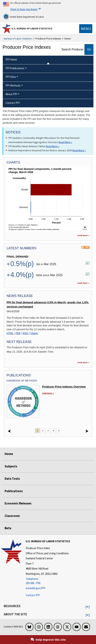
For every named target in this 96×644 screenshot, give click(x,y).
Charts (34, 333)
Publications (14, 491)
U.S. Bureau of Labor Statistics (32, 28)
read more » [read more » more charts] (83, 235)
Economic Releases (18, 503)
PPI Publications (15, 68)
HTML (10, 333)
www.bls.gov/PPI (36, 588)
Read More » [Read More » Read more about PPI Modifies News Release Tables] (53, 146)
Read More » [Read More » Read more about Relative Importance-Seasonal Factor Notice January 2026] (79, 150)
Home (9, 454)
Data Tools (12, 479)
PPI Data (11, 77)
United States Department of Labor (24, 17)
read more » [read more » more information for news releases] (83, 362)
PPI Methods (13, 86)
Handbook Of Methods (22, 381)
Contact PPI (33, 595)
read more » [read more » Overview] (48, 393)
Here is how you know (24, 9)
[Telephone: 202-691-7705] (48, 581)
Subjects (11, 466)
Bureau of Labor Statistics (18, 39)
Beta (8, 528)
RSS (25, 333)
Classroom (12, 516)
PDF (18, 333)
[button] (88, 607)
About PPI (11, 94)
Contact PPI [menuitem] (13, 103)
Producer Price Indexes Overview (64, 387)
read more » (83, 283)
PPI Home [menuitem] (11, 59)
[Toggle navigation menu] (86, 29)
